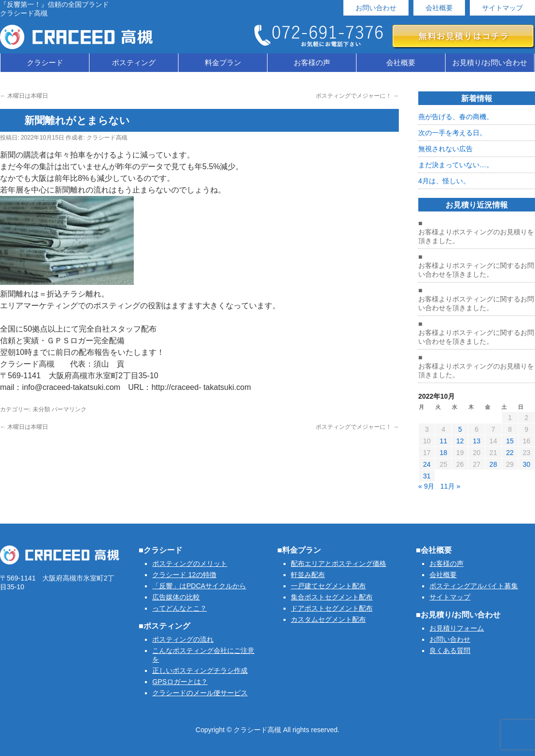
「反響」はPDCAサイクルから (199, 586)
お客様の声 (312, 62)
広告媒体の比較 (176, 597)
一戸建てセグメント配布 (328, 586)
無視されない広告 (446, 149)
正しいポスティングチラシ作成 (200, 670)
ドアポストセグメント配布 (332, 608)
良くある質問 (450, 651)
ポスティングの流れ (183, 639)
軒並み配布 (308, 575)
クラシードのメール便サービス (200, 693)
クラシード (45, 62)
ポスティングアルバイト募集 (474, 586)
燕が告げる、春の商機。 (456, 117)
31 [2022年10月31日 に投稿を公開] (427, 476)
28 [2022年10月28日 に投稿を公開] (493, 464)
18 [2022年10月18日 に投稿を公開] (444, 453)
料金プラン (223, 62)
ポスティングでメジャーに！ (357, 96)
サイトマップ (502, 8)
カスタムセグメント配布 (328, 619)
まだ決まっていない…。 (456, 165)
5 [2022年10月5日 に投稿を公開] (460, 429)
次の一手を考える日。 (452, 133)
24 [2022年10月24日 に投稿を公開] (427, 464)
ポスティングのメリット (190, 563)
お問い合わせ (376, 8)
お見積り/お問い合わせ (490, 62)
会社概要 (439, 8)
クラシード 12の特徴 (184, 575)
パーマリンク (69, 409)
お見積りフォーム (457, 628)
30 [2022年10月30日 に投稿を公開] (527, 464)
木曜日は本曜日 (24, 96)
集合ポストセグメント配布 (332, 597)
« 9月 (426, 486)
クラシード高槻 (107, 138)
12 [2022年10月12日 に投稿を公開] (460, 441)
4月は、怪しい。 (444, 181)
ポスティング (134, 62)
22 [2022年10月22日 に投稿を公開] (510, 453)
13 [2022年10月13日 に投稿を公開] (477, 441)
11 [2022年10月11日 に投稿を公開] (444, 441)
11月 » (450, 486)
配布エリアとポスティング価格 (339, 563)
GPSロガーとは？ (180, 682)
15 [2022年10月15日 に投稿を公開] (510, 441)
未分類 (41, 409)
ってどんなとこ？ (179, 608)
